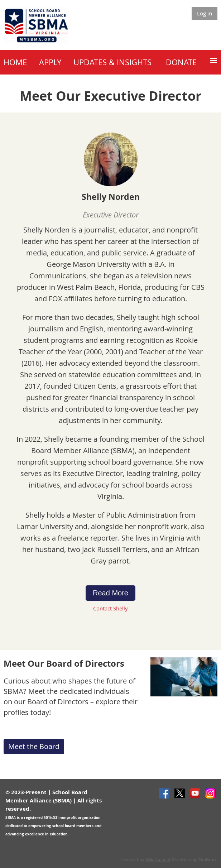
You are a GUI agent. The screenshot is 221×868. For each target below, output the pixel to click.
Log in (205, 13)
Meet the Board (34, 746)
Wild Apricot (158, 860)
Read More (110, 593)
